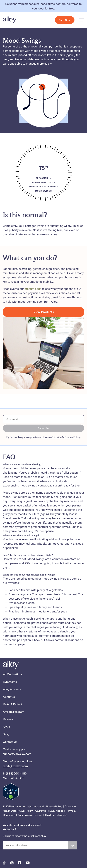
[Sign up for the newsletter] (72, 845)
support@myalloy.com (17, 754)
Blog (6, 734)
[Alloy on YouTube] (28, 863)
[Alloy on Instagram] (12, 863)
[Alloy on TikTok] (4, 863)
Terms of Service (52, 437)
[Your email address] (35, 845)
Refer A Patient (13, 704)
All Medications (13, 674)
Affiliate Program (14, 712)
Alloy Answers (12, 689)
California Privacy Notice (49, 811)
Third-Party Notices (56, 815)
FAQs (6, 727)
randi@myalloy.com (15, 766)
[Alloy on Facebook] (20, 863)
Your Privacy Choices (30, 815)
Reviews (8, 719)
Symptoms (10, 682)
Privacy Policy (72, 437)
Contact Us (10, 742)
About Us (9, 697)
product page (33, 289)
